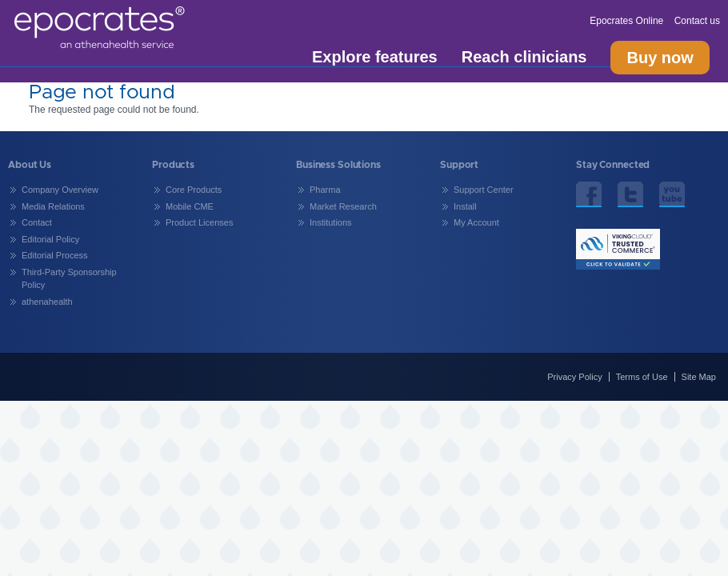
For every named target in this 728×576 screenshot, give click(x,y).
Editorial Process (55, 255)
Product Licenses (199, 222)
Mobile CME (190, 206)
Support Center (484, 190)
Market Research (343, 206)
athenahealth (47, 302)
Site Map (699, 377)
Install (465, 206)
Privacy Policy (574, 377)
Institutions (331, 222)
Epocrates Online (628, 21)
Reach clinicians (524, 57)
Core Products (194, 190)
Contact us (697, 21)
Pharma (325, 190)
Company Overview (60, 190)
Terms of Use (642, 377)
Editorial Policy (50, 239)
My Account (476, 222)
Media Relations (53, 206)
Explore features (375, 57)
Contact (37, 222)
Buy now (660, 58)
